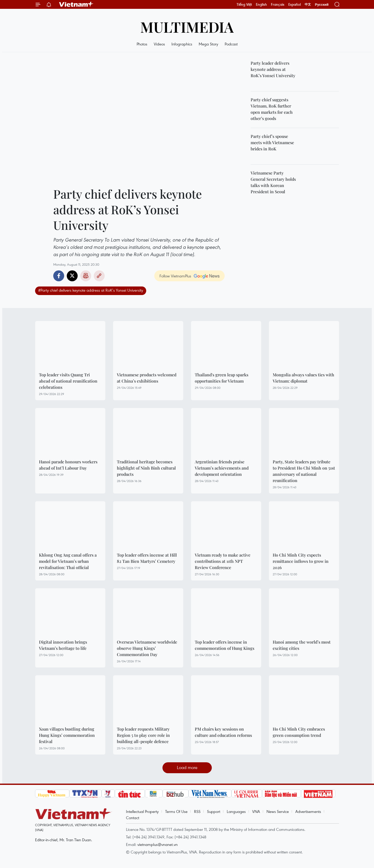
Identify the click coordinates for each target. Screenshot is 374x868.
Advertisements (308, 811)
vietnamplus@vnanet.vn (158, 844)
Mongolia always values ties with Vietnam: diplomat (303, 378)
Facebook (59, 276)
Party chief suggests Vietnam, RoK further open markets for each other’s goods (272, 109)
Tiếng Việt (244, 4)
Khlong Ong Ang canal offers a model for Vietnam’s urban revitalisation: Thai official (68, 561)
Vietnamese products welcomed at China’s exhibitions (147, 378)
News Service (278, 811)
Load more (187, 767)
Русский (322, 5)
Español (295, 4)
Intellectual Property (142, 811)
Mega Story (208, 44)
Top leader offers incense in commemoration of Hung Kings (225, 645)
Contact (133, 818)
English (261, 4)
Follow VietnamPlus (175, 276)
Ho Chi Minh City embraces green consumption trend (299, 732)
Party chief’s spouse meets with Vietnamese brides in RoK (272, 142)
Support (214, 811)
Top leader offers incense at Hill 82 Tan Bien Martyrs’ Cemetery (147, 558)
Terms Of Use (176, 811)
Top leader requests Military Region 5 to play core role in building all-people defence (143, 735)
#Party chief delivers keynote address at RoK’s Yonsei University (91, 290)
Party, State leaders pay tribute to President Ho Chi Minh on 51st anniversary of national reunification (304, 471)
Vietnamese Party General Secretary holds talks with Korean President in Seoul (273, 182)
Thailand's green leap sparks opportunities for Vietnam (222, 378)
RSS (197, 811)
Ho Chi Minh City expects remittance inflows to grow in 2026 (301, 561)
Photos (142, 44)
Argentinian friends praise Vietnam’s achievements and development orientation (222, 468)
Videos (159, 44)
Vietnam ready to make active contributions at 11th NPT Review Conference (223, 561)
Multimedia (187, 27)
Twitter (72, 276)
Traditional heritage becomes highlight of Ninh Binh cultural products (146, 468)
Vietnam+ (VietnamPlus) (76, 4)
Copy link (99, 276)
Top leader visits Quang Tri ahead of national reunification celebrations (68, 381)
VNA (256, 811)
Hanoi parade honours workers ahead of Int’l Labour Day (68, 465)
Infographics (182, 44)
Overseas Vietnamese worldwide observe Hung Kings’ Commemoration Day (147, 648)
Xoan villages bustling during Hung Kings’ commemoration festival (67, 735)
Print (86, 276)
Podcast (231, 44)
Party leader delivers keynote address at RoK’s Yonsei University (273, 69)
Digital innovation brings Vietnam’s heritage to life (63, 645)
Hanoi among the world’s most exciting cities (302, 645)
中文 (308, 4)
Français (278, 4)
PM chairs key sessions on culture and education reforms (223, 732)
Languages (236, 811)
